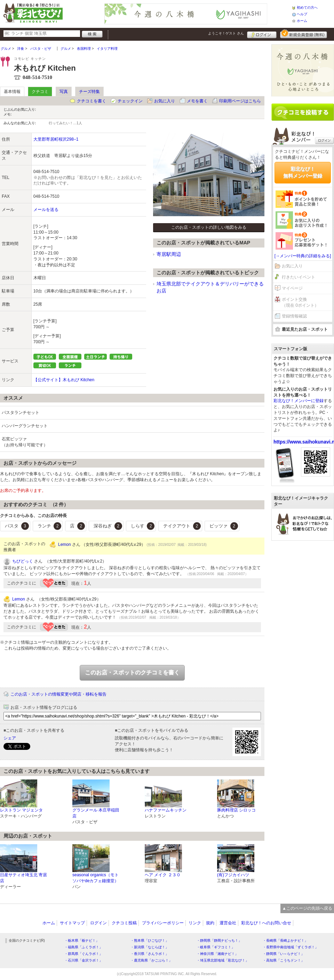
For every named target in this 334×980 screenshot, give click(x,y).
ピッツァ (224, 526)
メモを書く (197, 101)
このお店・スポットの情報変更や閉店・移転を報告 (58, 694)
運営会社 (228, 923)
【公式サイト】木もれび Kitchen (64, 380)
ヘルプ (302, 14)
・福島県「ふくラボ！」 (83, 947)
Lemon (65, 544)
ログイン (262, 34)
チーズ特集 (89, 92)
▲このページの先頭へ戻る (307, 908)
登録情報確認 (294, 316)
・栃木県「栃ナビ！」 (82, 940)
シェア (10, 738)
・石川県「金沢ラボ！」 (83, 960)
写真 (64, 92)
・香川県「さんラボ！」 (150, 954)
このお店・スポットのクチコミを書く (132, 672)
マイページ (292, 288)
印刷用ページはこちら (240, 101)
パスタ (17, 526)
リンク (195, 923)
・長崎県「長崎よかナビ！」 (285, 940)
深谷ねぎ (108, 526)
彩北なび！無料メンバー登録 (303, 172)
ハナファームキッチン (166, 810)
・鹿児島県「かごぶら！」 (151, 960)
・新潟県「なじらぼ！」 (150, 947)
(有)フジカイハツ (233, 875)
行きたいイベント (299, 277)
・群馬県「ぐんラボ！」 (83, 954)
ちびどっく (23, 561)
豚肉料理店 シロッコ (236, 810)
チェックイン (130, 101)
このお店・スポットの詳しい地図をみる (209, 227)
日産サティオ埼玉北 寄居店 (23, 878)
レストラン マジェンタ (21, 810)
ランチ (50, 526)
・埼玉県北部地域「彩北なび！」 (223, 960)
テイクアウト (182, 526)
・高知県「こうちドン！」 (284, 960)
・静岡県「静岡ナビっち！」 (219, 940)
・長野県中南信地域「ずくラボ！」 (291, 947)
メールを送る (46, 210)
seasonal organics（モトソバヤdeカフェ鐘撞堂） (96, 878)
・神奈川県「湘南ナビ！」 (217, 954)
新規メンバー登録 (304, 34)
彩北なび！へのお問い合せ (266, 923)
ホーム (302, 21)
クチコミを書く (92, 101)
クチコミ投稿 (124, 923)
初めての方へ (307, 7)
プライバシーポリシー (163, 923)
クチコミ (40, 92)
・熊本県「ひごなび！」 (150, 940)
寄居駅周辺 (169, 254)
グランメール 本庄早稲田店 (96, 813)
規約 (210, 923)
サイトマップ (72, 923)
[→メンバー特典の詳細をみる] (303, 256)
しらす (143, 526)
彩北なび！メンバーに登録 (299, 401)
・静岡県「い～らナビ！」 (284, 954)
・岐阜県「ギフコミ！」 (216, 947)
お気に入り (165, 101)
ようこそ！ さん (226, 33)
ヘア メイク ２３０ (163, 875)
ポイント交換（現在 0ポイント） (300, 302)
